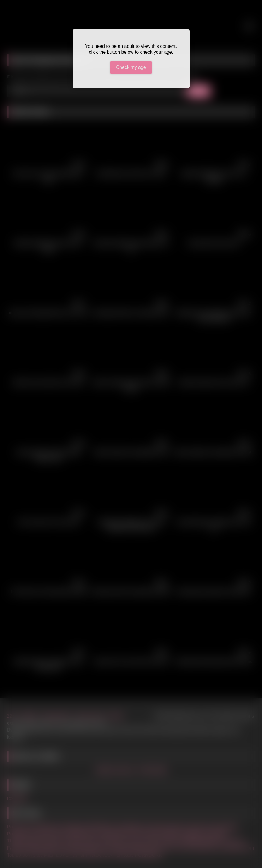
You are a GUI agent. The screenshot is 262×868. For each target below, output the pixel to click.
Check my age (131, 67)
